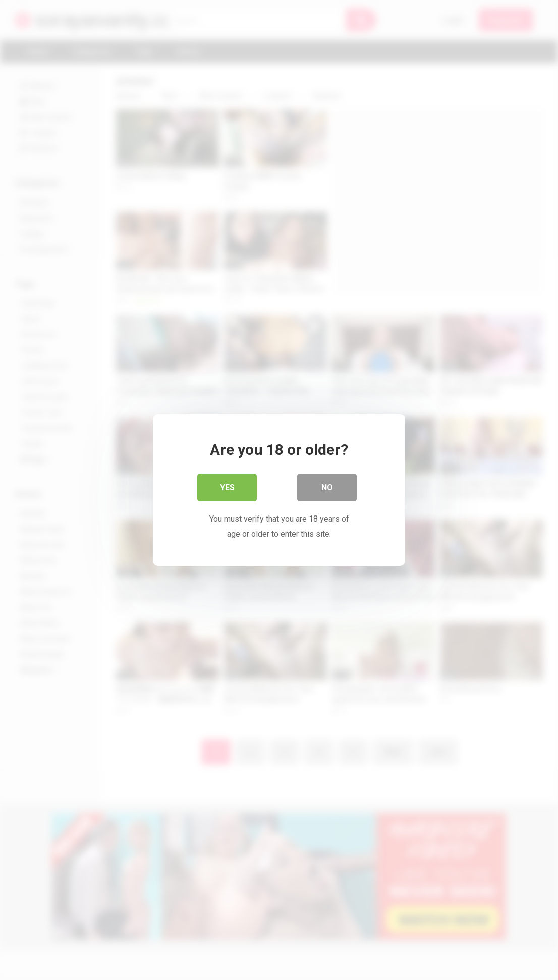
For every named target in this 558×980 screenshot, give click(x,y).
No (327, 487)
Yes (227, 487)
